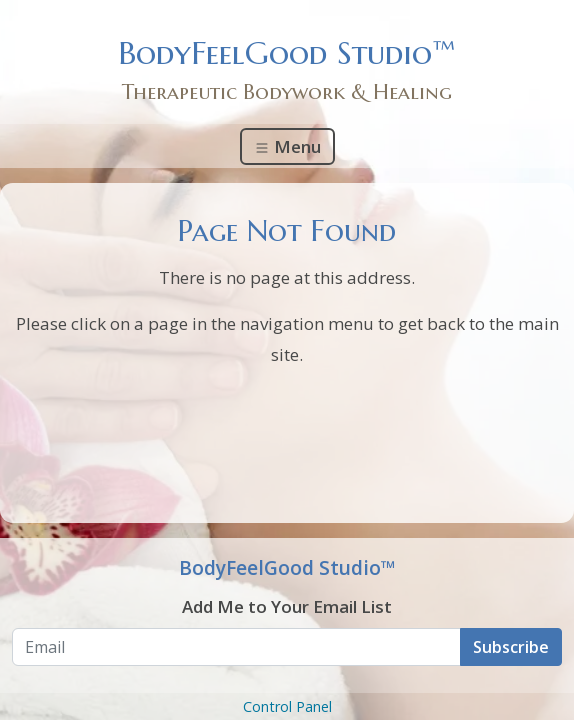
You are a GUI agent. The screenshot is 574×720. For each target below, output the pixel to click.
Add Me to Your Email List (287, 606)
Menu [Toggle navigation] (287, 146)
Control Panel (287, 706)
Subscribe (511, 647)
